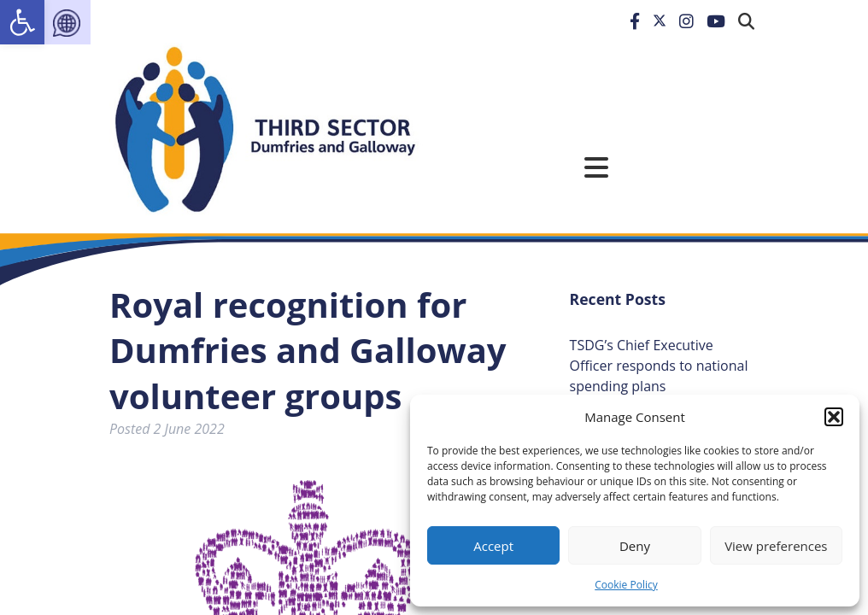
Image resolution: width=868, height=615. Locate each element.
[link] (22, 22)
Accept (493, 546)
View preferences (776, 546)
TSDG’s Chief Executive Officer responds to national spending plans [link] (659, 366)
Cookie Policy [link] (626, 585)
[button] (834, 417)
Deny (635, 546)
